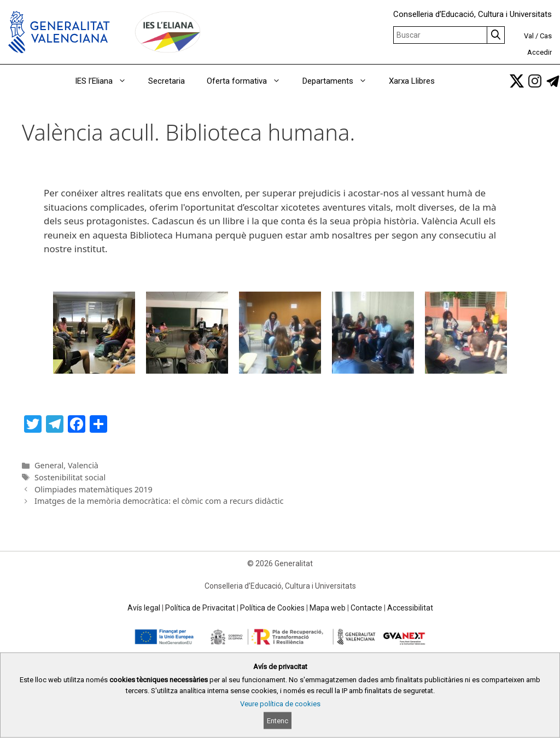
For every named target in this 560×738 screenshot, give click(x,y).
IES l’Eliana (106, 81)
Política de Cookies (272, 608)
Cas (546, 36)
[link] (517, 81)
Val (529, 36)
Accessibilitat (410, 608)
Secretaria (167, 81)
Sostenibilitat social (70, 477)
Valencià (83, 465)
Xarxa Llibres (412, 81)
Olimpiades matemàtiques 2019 (94, 489)
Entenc (278, 721)
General (49, 465)
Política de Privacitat (200, 608)
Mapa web (328, 608)
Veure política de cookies (280, 704)
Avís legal (144, 608)
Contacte (366, 608)
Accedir (539, 52)
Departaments (340, 81)
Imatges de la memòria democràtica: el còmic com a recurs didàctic (159, 501)
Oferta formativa (249, 81)
